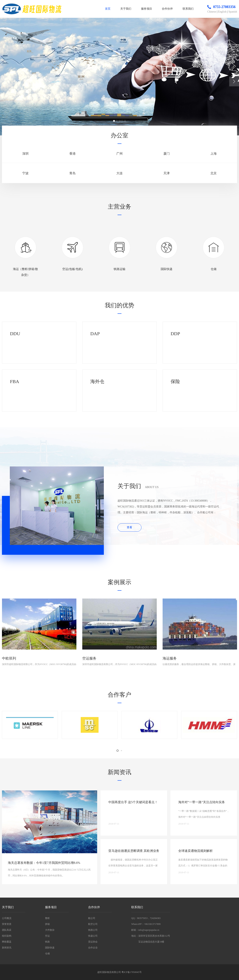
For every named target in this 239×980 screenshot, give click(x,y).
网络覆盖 (7, 942)
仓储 (47, 954)
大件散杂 (50, 930)
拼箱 (47, 924)
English (222, 12)
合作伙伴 (167, 9)
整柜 (47, 918)
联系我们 (188, 9)
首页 (108, 9)
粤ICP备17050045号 (132, 972)
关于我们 (126, 9)
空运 (47, 936)
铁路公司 (93, 930)
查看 (129, 527)
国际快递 (50, 948)
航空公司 (93, 924)
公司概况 (7, 918)
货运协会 (93, 942)
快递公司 (93, 936)
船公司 (92, 918)
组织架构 (7, 936)
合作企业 (93, 948)
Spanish (233, 12)
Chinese (212, 12)
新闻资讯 (7, 948)
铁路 (47, 942)
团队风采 (7, 930)
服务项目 (147, 9)
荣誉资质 (7, 924)
